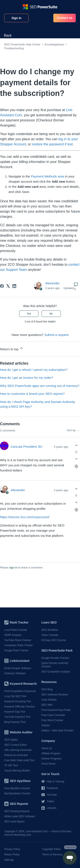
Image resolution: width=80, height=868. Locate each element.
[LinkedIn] (14, 286)
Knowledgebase (54, 44)
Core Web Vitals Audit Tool (19, 760)
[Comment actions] (76, 466)
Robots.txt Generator (16, 755)
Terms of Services (52, 855)
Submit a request (56, 335)
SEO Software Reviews (55, 695)
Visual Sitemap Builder (17, 771)
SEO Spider (11, 740)
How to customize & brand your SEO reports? (32, 394)
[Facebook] (2, 286)
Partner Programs (52, 759)
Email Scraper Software (18, 668)
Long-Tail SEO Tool (15, 696)
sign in (13, 567)
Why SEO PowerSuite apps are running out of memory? (40, 386)
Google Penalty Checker (55, 658)
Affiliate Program (51, 753)
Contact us (64, 18)
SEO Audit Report (14, 822)
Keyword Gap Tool (15, 712)
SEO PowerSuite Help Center (22, 44)
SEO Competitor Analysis (56, 672)
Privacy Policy (12, 849)
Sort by (73, 430)
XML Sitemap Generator (18, 750)
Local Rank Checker (16, 630)
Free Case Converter (53, 715)
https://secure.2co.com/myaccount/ (25, 517)
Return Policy (12, 855)
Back (8, 35)
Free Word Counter (52, 720)
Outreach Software (15, 673)
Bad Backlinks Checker (17, 793)
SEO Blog (47, 689)
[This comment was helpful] (76, 445)
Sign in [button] (17, 18)
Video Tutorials (50, 635)
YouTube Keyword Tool (17, 717)
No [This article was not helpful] (51, 314)
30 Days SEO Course (54, 640)
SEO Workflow (50, 630)
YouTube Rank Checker (18, 640)
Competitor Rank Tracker (18, 645)
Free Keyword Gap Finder (56, 710)
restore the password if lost (52, 144)
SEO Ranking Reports (17, 811)
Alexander (52, 283)
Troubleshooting (14, 48)
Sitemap (9, 860)
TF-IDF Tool (11, 765)
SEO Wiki (47, 705)
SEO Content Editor (15, 745)
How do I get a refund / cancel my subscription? (34, 370)
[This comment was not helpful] (76, 459)
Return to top (12, 348)
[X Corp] (8, 286)
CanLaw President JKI (26, 447)
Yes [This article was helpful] (29, 314)
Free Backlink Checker (17, 788)
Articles (46, 725)
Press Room (48, 764)
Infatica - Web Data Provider (57, 731)
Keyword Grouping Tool (18, 701)
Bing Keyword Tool (15, 722)
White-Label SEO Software (20, 816)
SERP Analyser (13, 635)
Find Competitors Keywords (20, 691)
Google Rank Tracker (16, 650)
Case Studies (49, 700)
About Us (47, 748)
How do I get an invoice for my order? (27, 378)
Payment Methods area (47, 176)
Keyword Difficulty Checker (20, 707)
